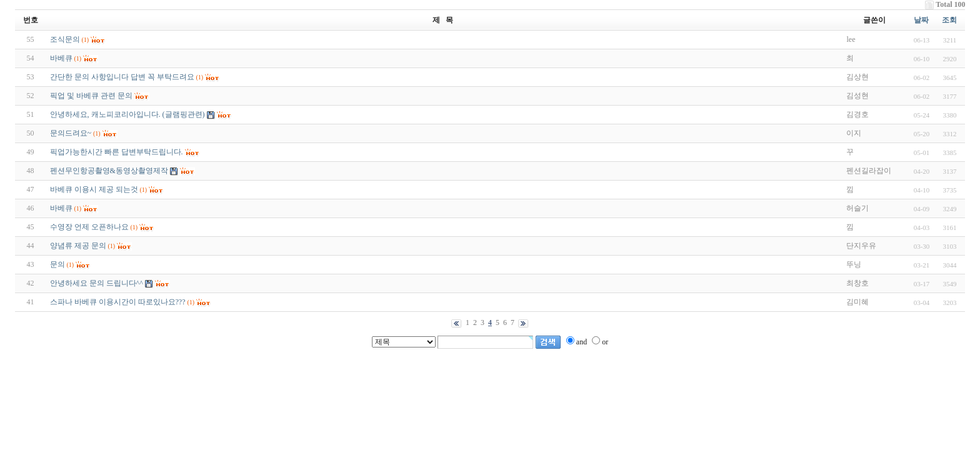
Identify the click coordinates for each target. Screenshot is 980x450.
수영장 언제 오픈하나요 (89, 227)
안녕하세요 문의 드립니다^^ (97, 283)
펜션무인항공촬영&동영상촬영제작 (109, 171)
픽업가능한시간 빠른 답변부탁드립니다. (117, 152)
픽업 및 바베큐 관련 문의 (91, 96)
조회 (949, 20)
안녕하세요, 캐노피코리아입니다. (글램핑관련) (127, 114)
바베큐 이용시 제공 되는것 (94, 189)
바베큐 (61, 58)
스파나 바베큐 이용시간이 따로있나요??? (118, 302)
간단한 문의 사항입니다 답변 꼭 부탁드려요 (122, 77)
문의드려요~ (71, 133)
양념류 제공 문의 (78, 246)
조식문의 (65, 39)
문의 (57, 264)
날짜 (921, 20)
